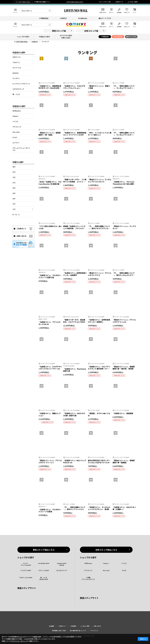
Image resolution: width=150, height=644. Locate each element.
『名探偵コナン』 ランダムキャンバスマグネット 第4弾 (99, 508)
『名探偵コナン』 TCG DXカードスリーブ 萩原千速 (50, 276)
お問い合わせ (97, 626)
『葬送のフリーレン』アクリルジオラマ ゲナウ (100, 274)
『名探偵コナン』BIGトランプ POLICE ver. (75, 461)
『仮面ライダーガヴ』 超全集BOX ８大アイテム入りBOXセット (75, 322)
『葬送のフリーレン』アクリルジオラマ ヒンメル (124, 321)
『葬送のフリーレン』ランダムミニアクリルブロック (100, 181)
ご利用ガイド (119, 2)
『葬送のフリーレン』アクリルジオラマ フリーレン (50, 461)
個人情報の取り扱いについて (78, 631)
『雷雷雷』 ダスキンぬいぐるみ (99, 414)
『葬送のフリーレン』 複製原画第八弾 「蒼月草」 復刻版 (124, 368)
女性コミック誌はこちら (106, 550)
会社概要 (51, 626)
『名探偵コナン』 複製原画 (123, 413)
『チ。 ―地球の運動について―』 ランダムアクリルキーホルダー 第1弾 (124, 135)
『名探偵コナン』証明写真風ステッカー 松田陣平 (75, 274)
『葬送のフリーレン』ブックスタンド (124, 227)
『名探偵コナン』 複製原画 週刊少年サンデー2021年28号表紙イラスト (50, 88)
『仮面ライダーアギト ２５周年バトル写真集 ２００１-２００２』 (75, 182)
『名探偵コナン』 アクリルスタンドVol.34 (50, 323)
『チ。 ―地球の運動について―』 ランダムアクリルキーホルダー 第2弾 (124, 88)
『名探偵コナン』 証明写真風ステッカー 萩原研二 (99, 321)
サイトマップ (94, 631)
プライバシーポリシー (19, 641)
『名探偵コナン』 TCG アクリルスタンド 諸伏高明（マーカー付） (99, 369)
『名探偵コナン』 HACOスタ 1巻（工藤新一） (124, 508)
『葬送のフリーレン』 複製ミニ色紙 (99, 87)
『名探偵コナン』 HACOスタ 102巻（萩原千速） (74, 414)
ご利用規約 (73, 626)
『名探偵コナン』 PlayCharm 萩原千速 (75, 370)
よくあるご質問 (132, 2)
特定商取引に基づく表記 (59, 631)
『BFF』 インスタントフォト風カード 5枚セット (100, 134)
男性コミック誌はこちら (44, 550)
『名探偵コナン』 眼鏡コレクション (50, 414)
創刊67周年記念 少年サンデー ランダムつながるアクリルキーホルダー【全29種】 (100, 463)
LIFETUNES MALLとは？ (75, 2)
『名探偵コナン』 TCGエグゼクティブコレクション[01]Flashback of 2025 (74, 88)
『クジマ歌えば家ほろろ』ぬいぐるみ (50, 227)
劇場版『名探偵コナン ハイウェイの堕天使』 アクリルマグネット (74, 228)
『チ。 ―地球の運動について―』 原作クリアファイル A (74, 508)
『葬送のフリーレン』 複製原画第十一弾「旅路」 (50, 134)
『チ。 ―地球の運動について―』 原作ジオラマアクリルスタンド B (99, 228)
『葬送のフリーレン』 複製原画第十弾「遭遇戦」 (124, 461)
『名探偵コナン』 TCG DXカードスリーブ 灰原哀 (50, 511)
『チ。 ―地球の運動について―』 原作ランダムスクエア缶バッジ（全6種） (124, 275)
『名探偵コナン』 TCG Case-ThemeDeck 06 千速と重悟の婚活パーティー (124, 184)
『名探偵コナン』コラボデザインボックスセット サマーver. (50, 368)
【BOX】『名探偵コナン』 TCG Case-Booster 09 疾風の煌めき (50, 184)
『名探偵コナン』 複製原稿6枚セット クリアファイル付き (75, 134)
